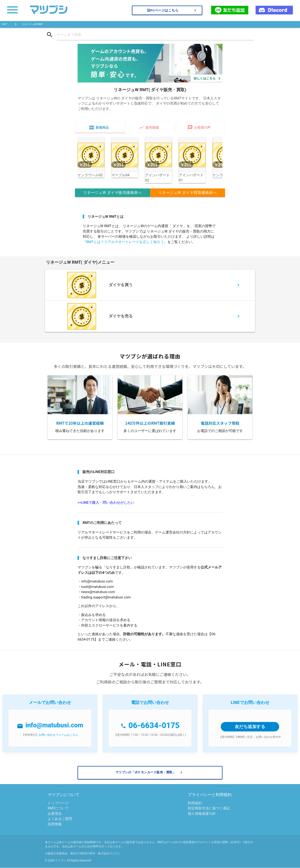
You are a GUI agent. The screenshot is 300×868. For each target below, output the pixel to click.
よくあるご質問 (60, 819)
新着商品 (99, 128)
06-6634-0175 (154, 725)
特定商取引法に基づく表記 (209, 808)
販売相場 (149, 128)
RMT (5, 24)
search (50, 35)
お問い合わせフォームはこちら (58, 735)
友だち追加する (250, 727)
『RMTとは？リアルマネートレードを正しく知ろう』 (125, 242)
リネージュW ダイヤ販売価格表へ (112, 193)
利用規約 (195, 803)
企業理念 (55, 814)
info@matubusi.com (54, 725)
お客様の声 (199, 128)
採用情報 (55, 824)
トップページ (58, 803)
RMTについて (58, 808)
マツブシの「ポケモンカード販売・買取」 (150, 772)
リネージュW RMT (32, 24)
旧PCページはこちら (172, 10)
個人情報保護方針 (202, 814)
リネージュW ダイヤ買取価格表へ (187, 193)
